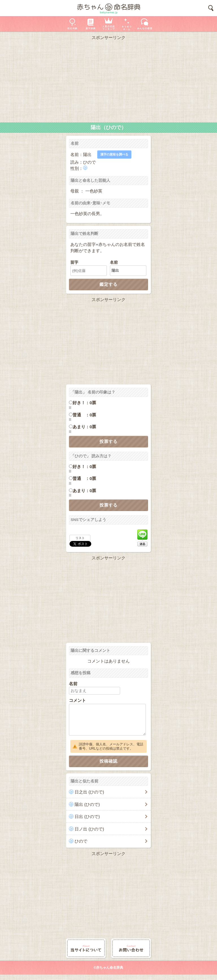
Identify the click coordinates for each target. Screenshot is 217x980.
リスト (80, 538)
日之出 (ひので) (89, 792)
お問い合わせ (131, 948)
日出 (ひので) (87, 816)
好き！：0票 (84, 403)
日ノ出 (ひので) (89, 829)
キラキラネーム (127, 24)
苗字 (74, 262)
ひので (81, 841)
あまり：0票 (84, 427)
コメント (77, 700)
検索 (211, 8)
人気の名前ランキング (108, 24)
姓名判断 (72, 24)
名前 (114, 262)
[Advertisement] (108, 80)
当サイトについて (86, 948)
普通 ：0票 (84, 415)
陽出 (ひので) (87, 804)
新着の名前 (145, 24)
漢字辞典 (90, 24)
